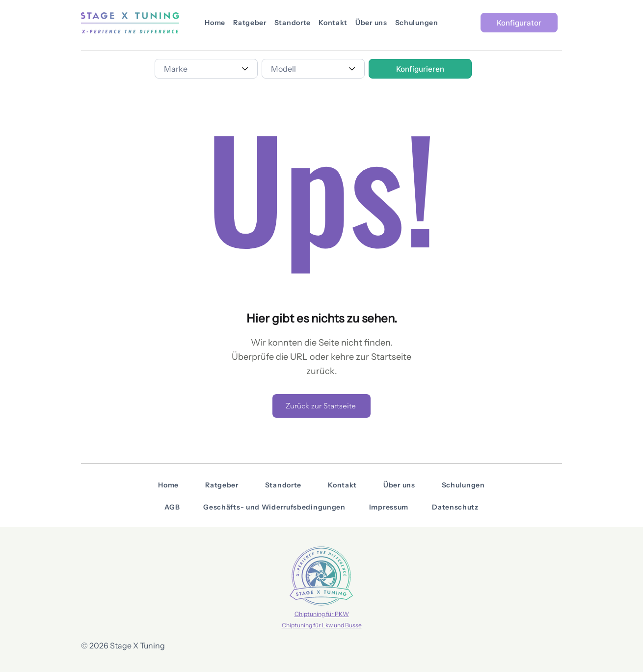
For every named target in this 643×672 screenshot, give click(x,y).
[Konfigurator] (519, 23)
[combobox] (206, 69)
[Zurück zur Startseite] (321, 406)
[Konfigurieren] (420, 69)
